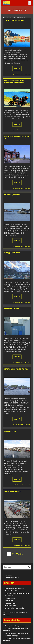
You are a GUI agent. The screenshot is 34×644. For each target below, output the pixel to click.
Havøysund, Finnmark (12, 195)
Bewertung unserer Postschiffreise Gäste (18, 633)
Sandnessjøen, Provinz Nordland (16, 369)
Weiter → (21, 554)
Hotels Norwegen (10, 603)
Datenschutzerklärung (12, 577)
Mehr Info (17, 68)
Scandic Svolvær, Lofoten (14, 20)
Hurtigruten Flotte (11, 606)
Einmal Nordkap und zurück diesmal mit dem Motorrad (14, 82)
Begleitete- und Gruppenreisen (15, 588)
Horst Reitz (27, 74)
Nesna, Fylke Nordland (13, 492)
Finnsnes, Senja (10, 431)
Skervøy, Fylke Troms (12, 253)
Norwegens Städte (11, 598)
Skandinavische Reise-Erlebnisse (15, 591)
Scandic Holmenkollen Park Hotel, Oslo (17, 138)
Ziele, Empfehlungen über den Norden (17, 593)
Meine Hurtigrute (17, 11)
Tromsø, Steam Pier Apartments (15, 626)
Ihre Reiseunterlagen (12, 636)
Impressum (9, 575)
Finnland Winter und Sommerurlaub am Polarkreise (15, 614)
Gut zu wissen (9, 596)
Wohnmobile (9, 601)
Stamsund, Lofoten (12, 309)
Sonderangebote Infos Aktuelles (15, 608)
